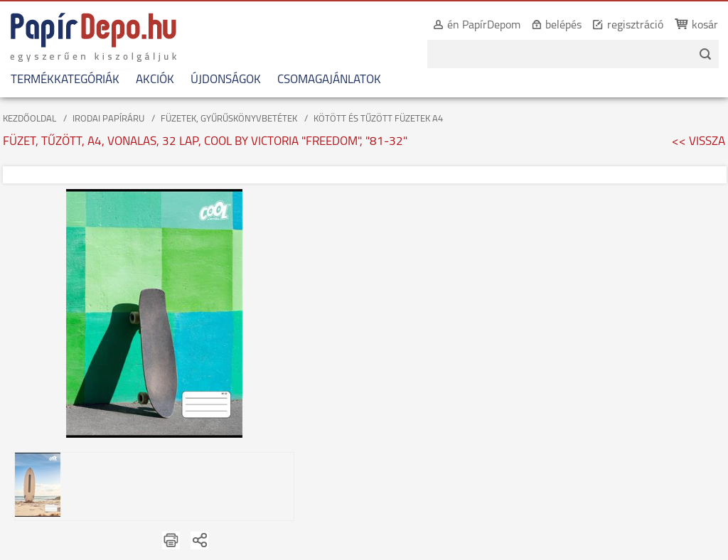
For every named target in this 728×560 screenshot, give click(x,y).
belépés (563, 26)
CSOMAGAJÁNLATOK (329, 80)
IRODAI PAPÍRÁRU (108, 119)
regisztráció (635, 26)
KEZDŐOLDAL (30, 119)
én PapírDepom (484, 26)
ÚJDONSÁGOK (226, 80)
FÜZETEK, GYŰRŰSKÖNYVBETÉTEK (229, 119)
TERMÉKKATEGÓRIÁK (65, 80)
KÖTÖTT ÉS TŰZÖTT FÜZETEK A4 (378, 119)
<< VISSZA (698, 142)
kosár (705, 26)
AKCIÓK (155, 80)
